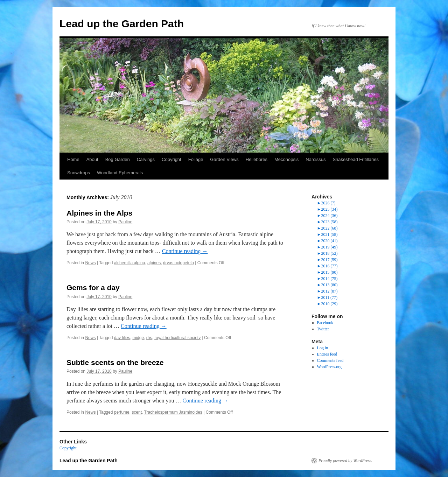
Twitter (323, 329)
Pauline (125, 222)
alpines (154, 263)
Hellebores (257, 159)
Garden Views (224, 159)
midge (138, 338)
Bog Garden (118, 159)
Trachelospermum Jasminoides (173, 412)
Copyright (171, 159)
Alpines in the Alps (99, 213)
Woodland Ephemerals (120, 173)
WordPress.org (329, 367)
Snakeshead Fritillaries (356, 159)
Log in (323, 348)
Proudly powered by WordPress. (345, 461)
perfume (122, 412)
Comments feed (330, 360)
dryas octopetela (178, 263)
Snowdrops (79, 173)
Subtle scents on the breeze (115, 362)
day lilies (122, 338)
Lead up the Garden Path (122, 24)
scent (137, 412)
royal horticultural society (177, 338)
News (90, 263)
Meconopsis (286, 159)
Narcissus (316, 159)
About (92, 159)
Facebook (325, 323)
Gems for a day (93, 287)
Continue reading (185, 251)
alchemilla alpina (130, 263)
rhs (149, 338)
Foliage (196, 159)
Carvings (146, 159)
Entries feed (327, 354)
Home (73, 159)
